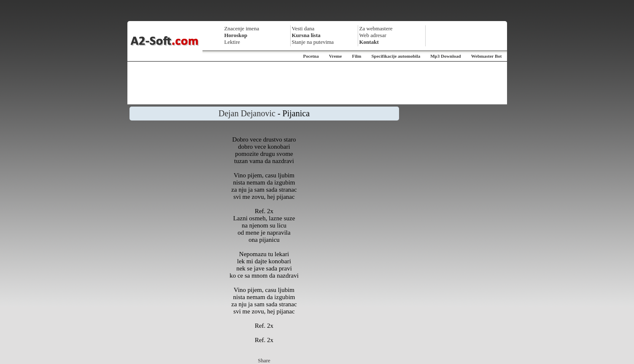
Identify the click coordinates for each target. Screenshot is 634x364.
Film (356, 56)
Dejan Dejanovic (247, 113)
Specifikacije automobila (396, 56)
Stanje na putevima (313, 42)
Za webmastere (376, 28)
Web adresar (373, 35)
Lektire (232, 42)
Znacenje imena (242, 28)
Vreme (336, 56)
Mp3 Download (445, 56)
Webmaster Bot (487, 56)
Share (264, 360)
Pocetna (311, 56)
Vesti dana (303, 28)
